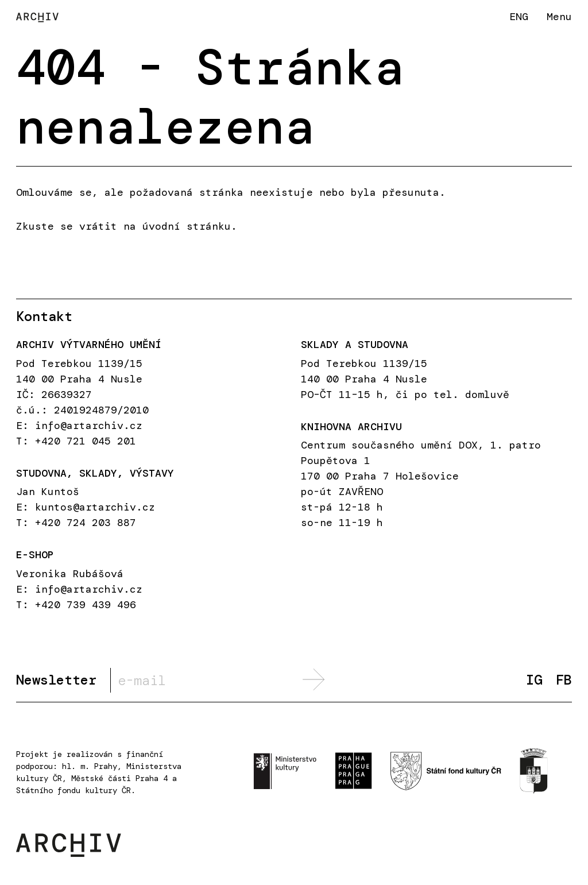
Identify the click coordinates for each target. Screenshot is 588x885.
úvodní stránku (187, 226)
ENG (519, 16)
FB (564, 680)
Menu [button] (559, 17)
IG (534, 680)
